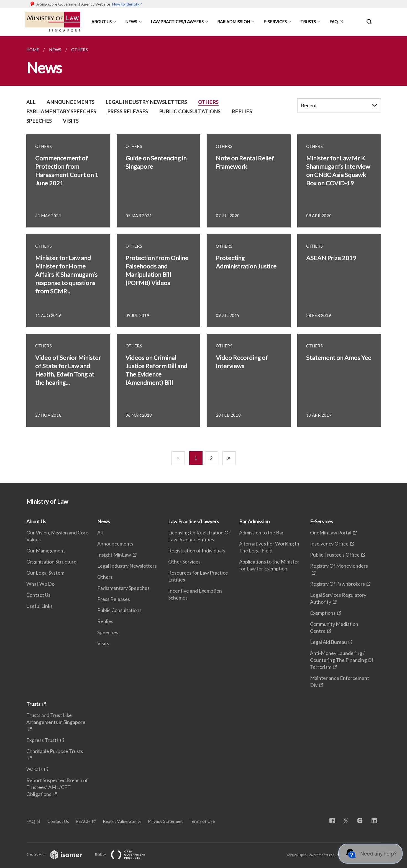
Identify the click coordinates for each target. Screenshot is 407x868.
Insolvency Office (329, 544)
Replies (105, 621)
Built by (125, 854)
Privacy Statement (165, 821)
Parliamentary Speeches (123, 588)
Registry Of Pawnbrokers (337, 584)
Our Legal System (45, 573)
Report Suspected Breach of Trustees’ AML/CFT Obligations (57, 787)
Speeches (108, 632)
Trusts (308, 22)
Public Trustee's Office (335, 555)
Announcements (115, 544)
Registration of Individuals (197, 550)
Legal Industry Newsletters (127, 566)
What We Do (40, 584)
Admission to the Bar (261, 532)
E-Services (275, 22)
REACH (83, 821)
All (100, 532)
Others (105, 577)
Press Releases (114, 599)
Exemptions (323, 613)
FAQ (334, 22)
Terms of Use (202, 821)
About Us (102, 22)
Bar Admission (234, 22)
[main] (203, 259)
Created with (59, 854)
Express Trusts (43, 740)
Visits (103, 643)
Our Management (46, 550)
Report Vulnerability (122, 821)
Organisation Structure (51, 562)
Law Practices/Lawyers (177, 22)
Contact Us (38, 595)
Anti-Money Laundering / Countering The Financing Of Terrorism (342, 660)
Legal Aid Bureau (328, 642)
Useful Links (39, 606)
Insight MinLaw (114, 555)
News (131, 22)
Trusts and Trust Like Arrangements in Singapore (56, 719)
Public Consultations (119, 610)
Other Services (184, 562)
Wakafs (34, 769)
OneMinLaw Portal (331, 532)
